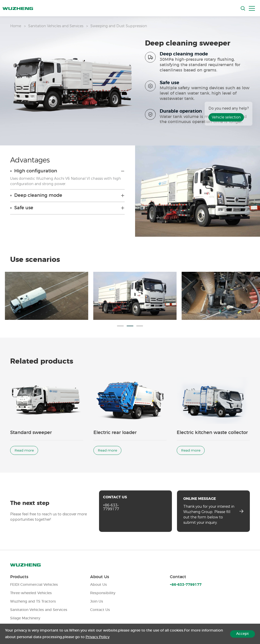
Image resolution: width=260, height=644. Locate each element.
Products (19, 577)
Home (16, 26)
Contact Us (100, 610)
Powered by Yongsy (124, 638)
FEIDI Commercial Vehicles (34, 585)
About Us (100, 577)
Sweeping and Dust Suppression (119, 26)
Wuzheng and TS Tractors (33, 602)
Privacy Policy (185, 638)
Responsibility (103, 593)
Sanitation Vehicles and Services (56, 26)
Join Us (97, 602)
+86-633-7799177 (111, 511)
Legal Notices (216, 638)
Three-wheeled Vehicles (31, 593)
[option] (130, 304)
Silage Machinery (25, 618)
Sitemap (242, 638)
